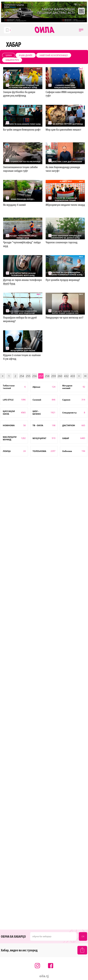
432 (66, 376)
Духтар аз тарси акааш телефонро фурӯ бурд (22, 282)
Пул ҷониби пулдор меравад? (63, 280)
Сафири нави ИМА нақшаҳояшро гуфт (65, 94)
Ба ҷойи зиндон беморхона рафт (22, 130)
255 (28, 376)
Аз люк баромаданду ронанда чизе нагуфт (63, 169)
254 (22, 376)
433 (73, 376)
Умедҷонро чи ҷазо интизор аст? (64, 318)
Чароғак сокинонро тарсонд (62, 242)
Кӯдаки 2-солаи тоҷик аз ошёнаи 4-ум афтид (22, 357)
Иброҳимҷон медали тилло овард (65, 205)
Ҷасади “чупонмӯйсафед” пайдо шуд (22, 244)
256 (34, 376)
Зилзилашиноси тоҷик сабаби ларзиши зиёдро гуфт (20, 169)
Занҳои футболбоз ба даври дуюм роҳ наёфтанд (19, 94)
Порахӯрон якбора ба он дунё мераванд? (20, 319)
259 (54, 376)
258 (47, 376)
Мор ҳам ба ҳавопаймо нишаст (63, 130)
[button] (81, 30)
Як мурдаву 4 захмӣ (14, 205)
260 (60, 376)
